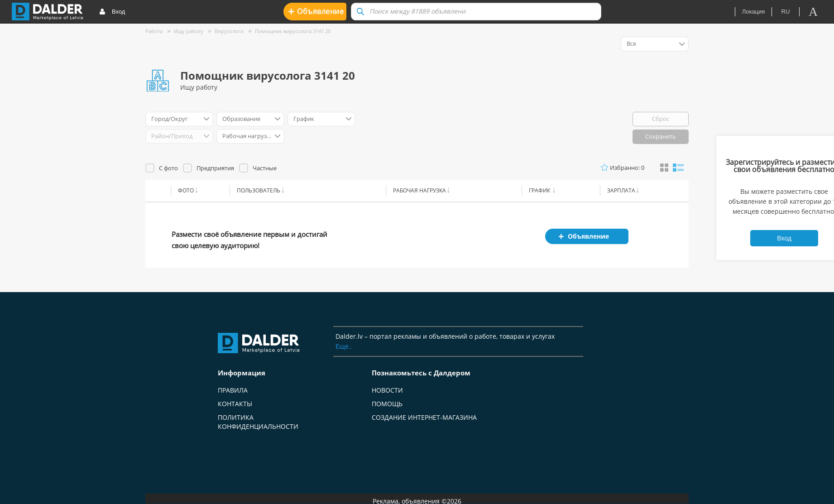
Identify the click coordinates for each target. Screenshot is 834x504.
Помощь (387, 404)
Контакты (235, 404)
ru (786, 12)
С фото (168, 168)
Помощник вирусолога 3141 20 (293, 31)
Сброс (661, 119)
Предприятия (215, 168)
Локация (754, 12)
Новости (387, 390)
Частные (265, 168)
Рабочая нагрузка (419, 190)
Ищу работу (189, 31)
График (540, 190)
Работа (154, 31)
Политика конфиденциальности (258, 422)
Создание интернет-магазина (424, 417)
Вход (112, 12)
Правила (233, 390)
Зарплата (621, 190)
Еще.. (344, 346)
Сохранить (661, 136)
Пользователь (259, 190)
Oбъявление (316, 11)
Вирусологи (229, 31)
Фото (186, 190)
